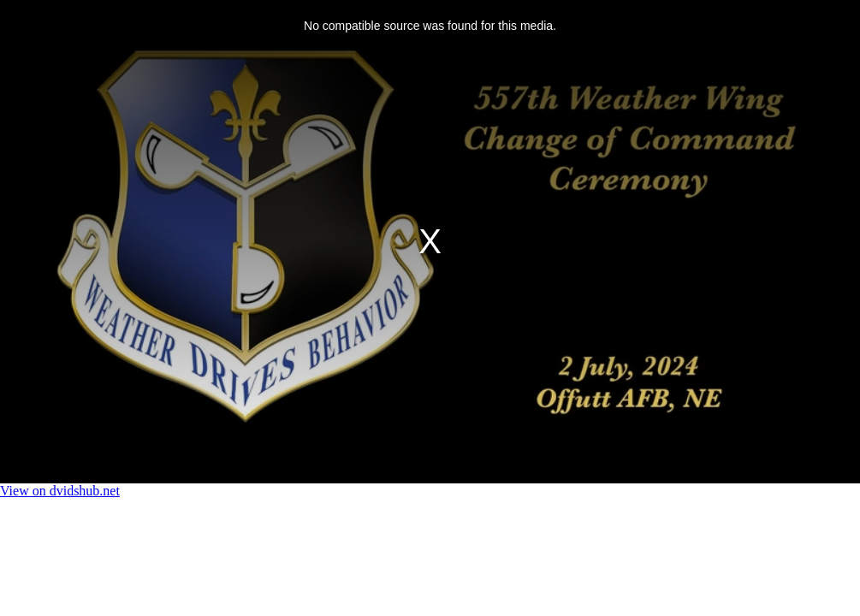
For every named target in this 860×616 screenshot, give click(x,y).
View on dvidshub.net (60, 491)
